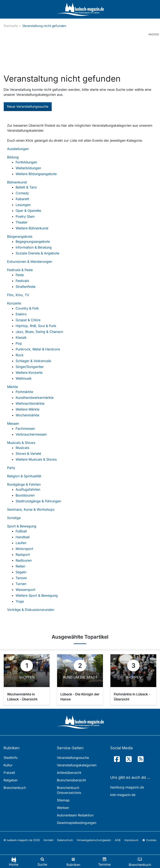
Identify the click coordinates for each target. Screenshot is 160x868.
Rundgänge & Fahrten (24, 484)
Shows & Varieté (28, 454)
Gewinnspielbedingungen (77, 823)
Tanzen (21, 578)
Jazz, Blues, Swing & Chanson (39, 332)
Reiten (20, 566)
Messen (13, 423)
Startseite (11, 26)
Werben (63, 808)
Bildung (13, 157)
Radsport (23, 555)
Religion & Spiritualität (24, 476)
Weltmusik (24, 378)
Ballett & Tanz (26, 187)
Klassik (21, 337)
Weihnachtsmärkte (30, 403)
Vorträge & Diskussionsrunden (31, 610)
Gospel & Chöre (28, 320)
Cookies (149, 840)
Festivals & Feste (20, 270)
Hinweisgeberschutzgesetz (94, 840)
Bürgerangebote (20, 236)
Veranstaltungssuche (73, 758)
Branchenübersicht (71, 780)
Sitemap (63, 800)
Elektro (21, 314)
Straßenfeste (26, 287)
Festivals (22, 281)
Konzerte (14, 303)
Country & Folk (27, 308)
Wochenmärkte (27, 415)
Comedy (22, 193)
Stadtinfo (11, 758)
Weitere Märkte (27, 409)
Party (11, 468)
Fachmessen (25, 428)
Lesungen (23, 205)
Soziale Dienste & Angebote (37, 253)
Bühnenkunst (17, 182)
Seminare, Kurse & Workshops (31, 509)
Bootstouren (25, 495)
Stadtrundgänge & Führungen (38, 501)
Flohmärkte (24, 392)
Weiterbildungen (28, 168)
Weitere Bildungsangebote (36, 174)
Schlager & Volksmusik (33, 361)
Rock (20, 355)
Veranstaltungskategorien (77, 765)
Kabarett (22, 199)
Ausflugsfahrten (28, 489)
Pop (19, 343)
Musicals (22, 448)
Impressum (131, 840)
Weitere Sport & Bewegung (37, 595)
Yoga (20, 601)
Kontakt (49, 840)
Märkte (12, 387)
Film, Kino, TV (18, 295)
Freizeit (9, 773)
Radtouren (24, 560)
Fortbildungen (26, 162)
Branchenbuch (15, 788)
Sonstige (14, 518)
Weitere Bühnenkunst (32, 228)
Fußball (21, 531)
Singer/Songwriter (30, 367)
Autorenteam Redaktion (75, 815)
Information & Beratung (34, 247)
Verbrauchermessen (31, 434)
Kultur (8, 765)
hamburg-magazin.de (127, 787)
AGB (118, 840)
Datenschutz (65, 840)
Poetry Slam (25, 216)
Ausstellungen (18, 149)
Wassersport (25, 590)
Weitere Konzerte (29, 373)
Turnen (21, 584)
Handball (23, 537)
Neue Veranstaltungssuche (28, 106)
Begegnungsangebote (33, 241)
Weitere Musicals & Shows (36, 459)
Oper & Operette (28, 211)
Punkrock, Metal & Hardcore (38, 349)
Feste (20, 275)
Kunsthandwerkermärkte (35, 398)
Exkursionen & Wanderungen (30, 262)
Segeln (21, 572)
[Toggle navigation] (73, 861)
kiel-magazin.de (123, 795)
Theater (22, 222)
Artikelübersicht (69, 773)
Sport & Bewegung (22, 526)
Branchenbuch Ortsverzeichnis (69, 790)
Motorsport (24, 549)
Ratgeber (11, 780)
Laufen (21, 543)
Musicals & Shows (21, 443)
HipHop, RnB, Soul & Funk (36, 326)
